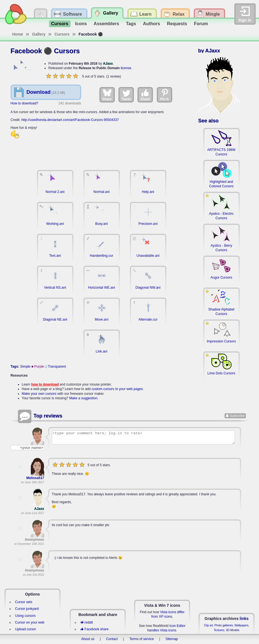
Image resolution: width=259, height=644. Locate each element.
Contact (112, 639)
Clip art (208, 625)
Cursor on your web (30, 622)
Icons (81, 24)
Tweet (126, 95)
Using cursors (25, 616)
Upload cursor (26, 629)
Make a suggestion (83, 398)
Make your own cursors (39, 394)
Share (107, 95)
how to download (45, 384)
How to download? (25, 103)
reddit (87, 622)
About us (88, 639)
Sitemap (172, 639)
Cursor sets (24, 602)
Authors (151, 24)
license (126, 68)
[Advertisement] (102, 152)
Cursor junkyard (27, 609)
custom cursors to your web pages (117, 389)
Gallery (39, 34)
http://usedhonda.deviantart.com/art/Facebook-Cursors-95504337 (70, 120)
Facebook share (94, 629)
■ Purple (38, 367)
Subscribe (237, 416)
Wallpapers (241, 625)
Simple (25, 367)
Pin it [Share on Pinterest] (165, 95)
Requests (177, 24)
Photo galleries (224, 625)
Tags (131, 24)
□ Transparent (56, 367)
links (244, 619)
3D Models (233, 630)
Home (18, 34)
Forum (201, 24)
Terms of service (142, 639)
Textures (219, 630)
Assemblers (107, 24)
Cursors (60, 24)
